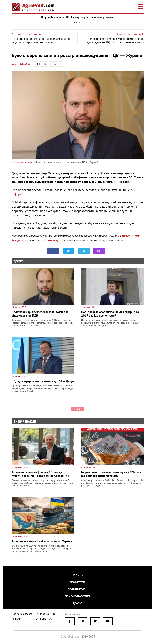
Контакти (17, 619)
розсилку (53, 240)
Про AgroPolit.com (22, 614)
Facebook (124, 236)
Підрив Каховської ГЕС (55, 17)
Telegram (17, 240)
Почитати (77, 582)
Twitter (136, 236)
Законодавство (78, 596)
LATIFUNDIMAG (44, 619)
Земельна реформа (102, 17)
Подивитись (77, 589)
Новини (78, 575)
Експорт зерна (80, 17)
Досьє (77, 603)
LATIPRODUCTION (45, 614)
